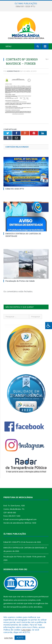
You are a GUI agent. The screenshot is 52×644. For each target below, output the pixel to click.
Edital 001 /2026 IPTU (25, 6)
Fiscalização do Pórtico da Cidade (20, 281)
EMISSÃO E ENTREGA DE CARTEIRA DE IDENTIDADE (24, 548)
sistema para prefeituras (38, 597)
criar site (20, 597)
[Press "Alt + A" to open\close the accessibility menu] (49, 326)
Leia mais (26, 630)
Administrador (13, 71)
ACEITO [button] (20, 638)
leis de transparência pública (16, 607)
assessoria (23, 600)
